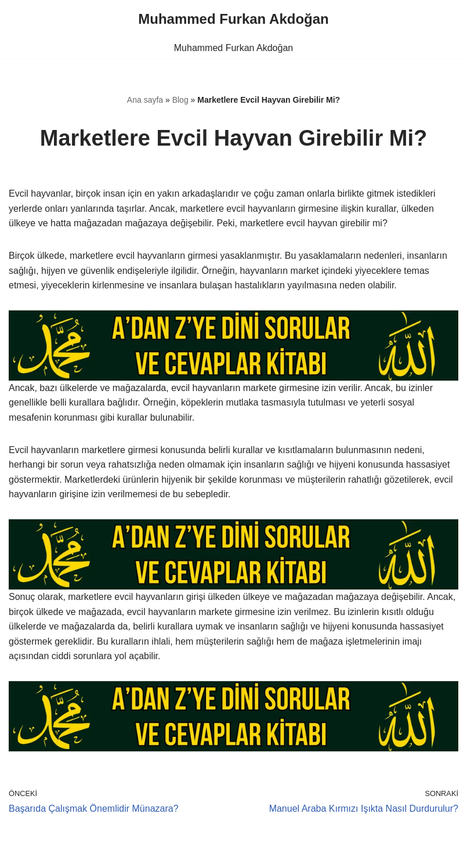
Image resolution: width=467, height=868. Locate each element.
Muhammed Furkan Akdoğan (233, 48)
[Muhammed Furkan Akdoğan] (233, 19)
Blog (180, 100)
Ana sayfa (145, 100)
